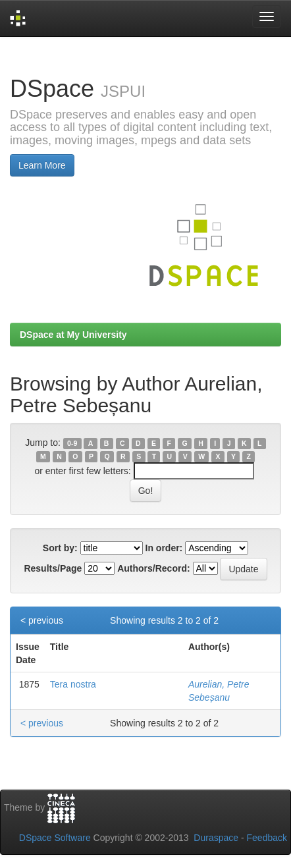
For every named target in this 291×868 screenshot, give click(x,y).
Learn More (42, 165)
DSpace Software (55, 838)
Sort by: (60, 548)
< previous (42, 620)
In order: (164, 548)
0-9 (72, 443)
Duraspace (216, 838)
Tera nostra (73, 684)
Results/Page (53, 568)
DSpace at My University (73, 335)
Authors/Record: (153, 568)
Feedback (267, 838)
